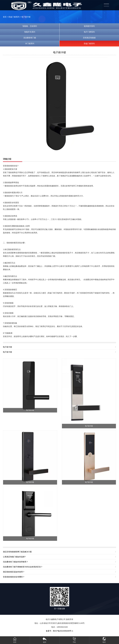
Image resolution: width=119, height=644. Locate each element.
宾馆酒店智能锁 (89, 38)
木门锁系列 (30, 43)
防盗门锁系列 (14, 17)
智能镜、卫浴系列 (30, 26)
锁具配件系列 (89, 26)
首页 (5, 17)
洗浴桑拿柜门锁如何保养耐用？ (16, 562)
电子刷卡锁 (26, 17)
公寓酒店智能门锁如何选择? (14, 557)
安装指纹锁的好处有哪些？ (14, 577)
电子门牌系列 (89, 32)
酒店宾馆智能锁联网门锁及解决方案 (17, 552)
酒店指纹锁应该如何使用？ (14, 572)
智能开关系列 (30, 32)
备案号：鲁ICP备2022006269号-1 (59, 631)
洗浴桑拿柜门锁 (30, 38)
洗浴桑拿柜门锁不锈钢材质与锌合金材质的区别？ (23, 567)
